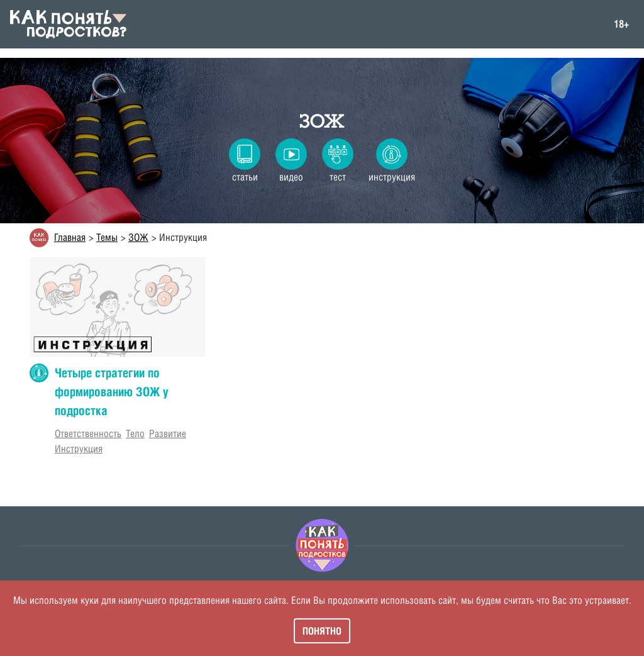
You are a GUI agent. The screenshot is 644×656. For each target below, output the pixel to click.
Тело (135, 434)
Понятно (322, 631)
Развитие (168, 434)
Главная (70, 237)
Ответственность (88, 434)
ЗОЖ (322, 121)
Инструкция (79, 449)
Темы (107, 237)
